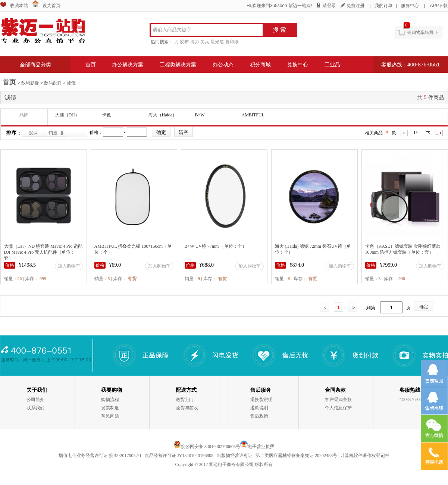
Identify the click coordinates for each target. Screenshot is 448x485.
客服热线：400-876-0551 (411, 65)
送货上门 (185, 400)
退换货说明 (261, 400)
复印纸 (232, 42)
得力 (195, 42)
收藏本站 (19, 6)
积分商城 (260, 65)
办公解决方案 (128, 65)
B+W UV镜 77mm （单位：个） (216, 246)
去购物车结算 (420, 32)
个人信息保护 (338, 408)
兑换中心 (298, 65)
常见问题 (110, 416)
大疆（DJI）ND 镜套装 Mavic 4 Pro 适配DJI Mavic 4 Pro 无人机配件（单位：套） (43, 252)
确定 (424, 307)
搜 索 (279, 30)
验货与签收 (187, 408)
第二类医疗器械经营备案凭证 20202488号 (296, 456)
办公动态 (223, 65)
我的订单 (383, 6)
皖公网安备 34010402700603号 (207, 447)
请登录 (329, 6)
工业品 (332, 65)
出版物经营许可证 (235, 456)
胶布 (184, 42)
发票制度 (110, 408)
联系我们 (35, 408)
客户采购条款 (338, 400)
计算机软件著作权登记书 (365, 456)
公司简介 (35, 400)
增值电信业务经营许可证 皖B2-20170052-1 (100, 456)
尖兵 (205, 42)
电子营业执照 (261, 447)
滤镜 (71, 83)
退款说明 (259, 408)
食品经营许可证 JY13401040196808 (179, 456)
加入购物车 (69, 266)
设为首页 (51, 6)
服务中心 (410, 6)
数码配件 (53, 83)
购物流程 (110, 400)
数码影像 (30, 83)
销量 (53, 133)
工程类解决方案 (178, 65)
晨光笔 (217, 42)
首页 (91, 65)
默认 (33, 133)
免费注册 (355, 6)
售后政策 (259, 416)
